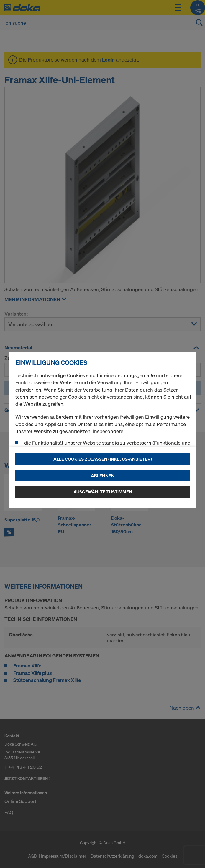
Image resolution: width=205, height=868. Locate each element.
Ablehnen (103, 476)
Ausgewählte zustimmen (103, 492)
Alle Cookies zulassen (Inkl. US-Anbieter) (103, 459)
